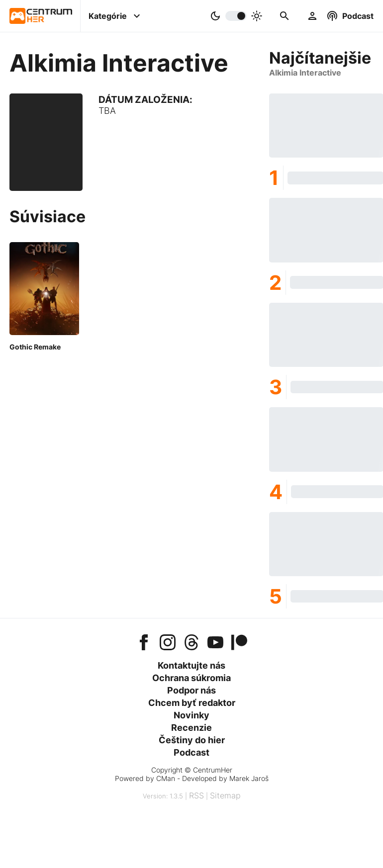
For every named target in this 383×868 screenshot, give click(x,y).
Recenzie (191, 728)
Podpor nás (191, 690)
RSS (196, 795)
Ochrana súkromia (191, 678)
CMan (166, 778)
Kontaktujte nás (191, 665)
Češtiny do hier (192, 740)
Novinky (191, 715)
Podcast (191, 752)
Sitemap (225, 795)
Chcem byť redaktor (192, 703)
